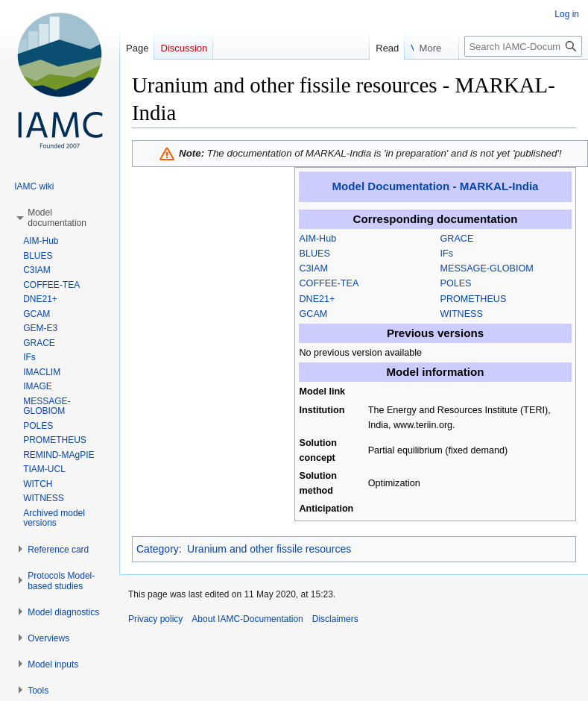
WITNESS (462, 314)
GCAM (314, 314)
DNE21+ (317, 299)
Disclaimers (335, 619)
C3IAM (314, 268)
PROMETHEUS (474, 299)
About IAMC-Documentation (247, 619)
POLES (456, 283)
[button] (57, 218)
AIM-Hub (318, 239)
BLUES (315, 254)
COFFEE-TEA (329, 283)
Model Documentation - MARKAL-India (436, 186)
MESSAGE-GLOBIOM (487, 268)
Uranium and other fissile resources (269, 549)
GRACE (457, 239)
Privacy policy (155, 619)
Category (158, 549)
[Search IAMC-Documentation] (523, 46)
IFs (447, 254)
